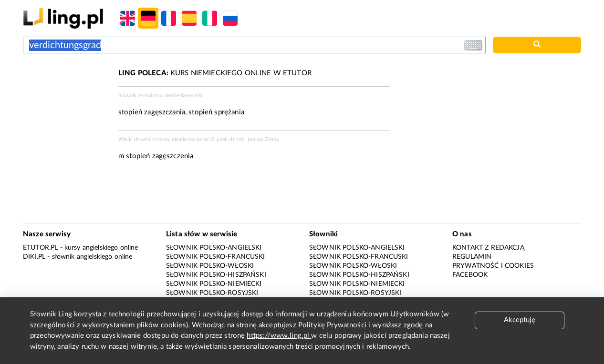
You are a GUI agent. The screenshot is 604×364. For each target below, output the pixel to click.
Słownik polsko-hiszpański (216, 275)
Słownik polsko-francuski (216, 257)
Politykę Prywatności (332, 325)
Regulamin (472, 257)
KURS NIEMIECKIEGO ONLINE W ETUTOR (215, 73)
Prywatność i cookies (493, 266)
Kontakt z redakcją (488, 248)
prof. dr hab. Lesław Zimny (248, 139)
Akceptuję (520, 320)
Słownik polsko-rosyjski (212, 293)
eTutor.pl (40, 248)
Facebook (470, 275)
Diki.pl (34, 257)
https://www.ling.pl (279, 336)
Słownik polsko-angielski (214, 248)
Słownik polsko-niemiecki (214, 284)
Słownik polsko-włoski (210, 266)
